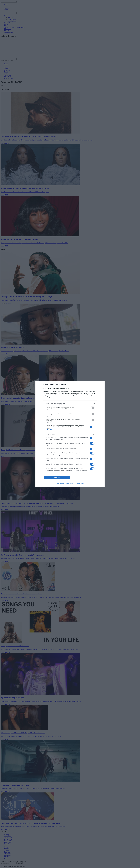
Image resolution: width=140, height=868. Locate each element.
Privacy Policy (80, 484)
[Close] (101, 385)
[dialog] (70, 434)
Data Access (70, 484)
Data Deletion (60, 484)
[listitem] (70, 404)
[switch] (92, 408)
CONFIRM (57, 477)
